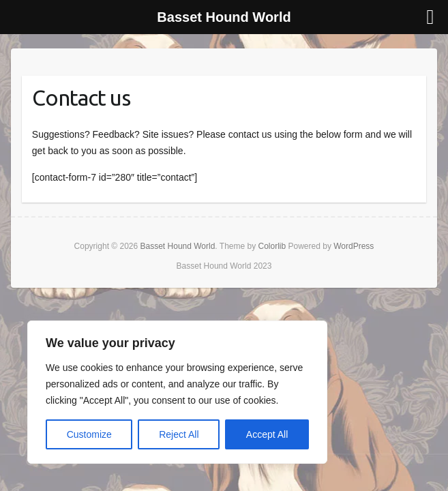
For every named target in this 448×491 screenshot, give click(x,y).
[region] (177, 392)
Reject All (179, 434)
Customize (89, 434)
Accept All (267, 434)
